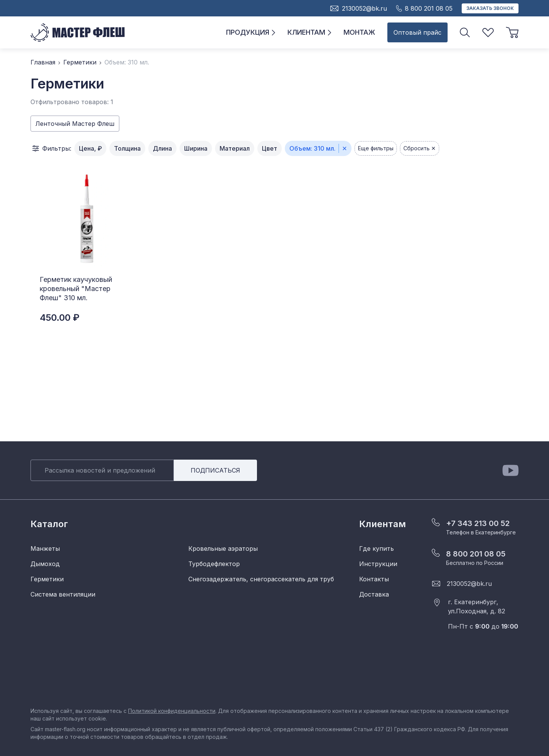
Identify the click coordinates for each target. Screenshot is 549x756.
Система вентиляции (63, 594)
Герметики (80, 62)
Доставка (374, 594)
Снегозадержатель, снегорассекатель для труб (261, 579)
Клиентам (309, 32)
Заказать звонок (490, 8)
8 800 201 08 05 (476, 554)
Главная (43, 62)
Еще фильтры (376, 148)
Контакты (374, 579)
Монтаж (359, 32)
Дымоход (45, 564)
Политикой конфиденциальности (172, 711)
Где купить (376, 549)
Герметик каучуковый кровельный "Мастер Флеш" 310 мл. (76, 289)
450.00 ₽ (59, 318)
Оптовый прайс (417, 32)
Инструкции (378, 564)
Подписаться (215, 470)
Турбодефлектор (214, 564)
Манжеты (45, 549)
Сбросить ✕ (420, 148)
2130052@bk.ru (469, 584)
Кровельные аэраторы (223, 549)
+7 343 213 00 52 (478, 523)
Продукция (251, 32)
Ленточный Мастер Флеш (75, 124)
